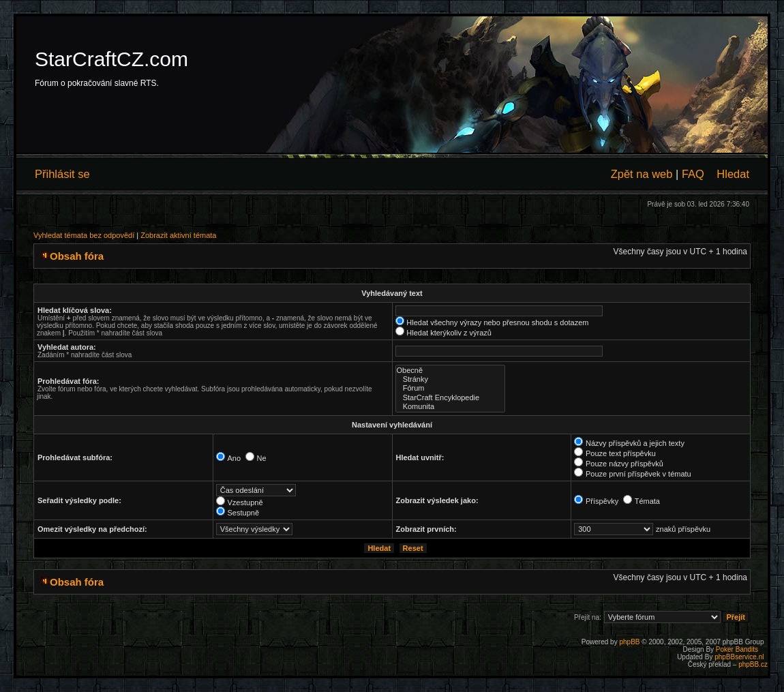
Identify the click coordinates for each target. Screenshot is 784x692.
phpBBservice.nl (739, 657)
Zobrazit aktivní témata (178, 235)
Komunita (451, 407)
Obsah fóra (77, 256)
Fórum (451, 388)
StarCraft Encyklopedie (451, 398)
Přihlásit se (62, 174)
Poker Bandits (737, 649)
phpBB (629, 642)
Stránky (451, 379)
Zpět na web (642, 174)
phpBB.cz (753, 664)
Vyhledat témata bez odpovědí (84, 235)
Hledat (733, 174)
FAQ (693, 174)
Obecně (451, 371)
